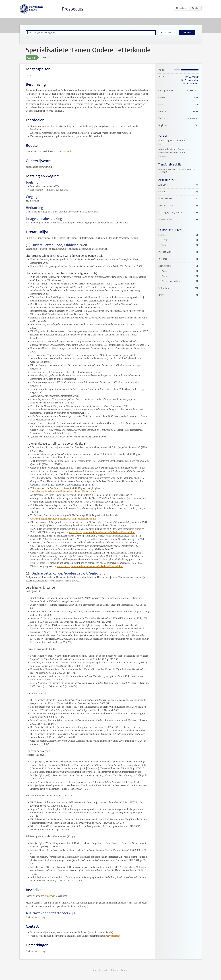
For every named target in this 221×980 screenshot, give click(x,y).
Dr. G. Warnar (192, 77)
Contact (125, 970)
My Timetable (65, 152)
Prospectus (73, 9)
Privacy (115, 970)
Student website (100, 970)
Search (187, 33)
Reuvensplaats (112, 936)
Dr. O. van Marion (190, 80)
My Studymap (48, 896)
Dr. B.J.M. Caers (191, 84)
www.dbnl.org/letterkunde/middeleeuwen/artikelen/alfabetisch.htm (63, 491)
